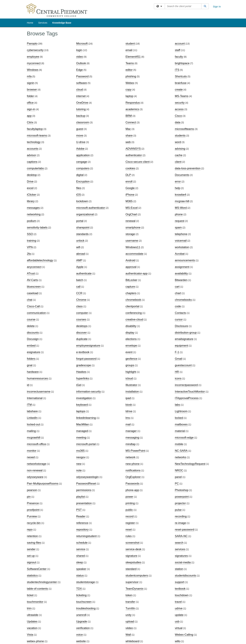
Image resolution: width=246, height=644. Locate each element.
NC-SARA (181, 451)
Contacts (180, 313)
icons (178, 378)
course (31, 319)
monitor (32, 451)
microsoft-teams (37, 136)
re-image (180, 523)
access (179, 109)
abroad (81, 254)
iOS (79, 195)
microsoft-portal (86, 444)
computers (83, 168)
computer (82, 313)
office (30, 103)
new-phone (133, 464)
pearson (32, 490)
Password (82, 76)
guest (80, 129)
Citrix (30, 122)
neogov (81, 457)
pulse (178, 510)
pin (29, 497)
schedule (82, 543)
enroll (129, 182)
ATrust (31, 273)
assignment (182, 267)
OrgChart (131, 214)
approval (131, 267)
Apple (80, 267)
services (180, 549)
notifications (133, 470)
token (129, 595)
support (180, 582)
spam (178, 227)
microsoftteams (184, 129)
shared (81, 556)
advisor (32, 155)
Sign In (217, 6)
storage (130, 234)
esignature (34, 352)
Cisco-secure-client (138, 162)
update (179, 615)
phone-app (132, 490)
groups (130, 365)
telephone (181, 234)
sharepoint (83, 227)
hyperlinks (83, 378)
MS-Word (181, 208)
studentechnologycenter (42, 582)
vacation (32, 628)
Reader (81, 516)
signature (131, 556)
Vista (30, 635)
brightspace (182, 63)
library (31, 201)
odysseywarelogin (87, 477)
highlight (131, 372)
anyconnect (34, 267)
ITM (29, 405)
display (130, 333)
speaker (81, 569)
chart (178, 293)
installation (132, 392)
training (32, 241)
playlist (81, 497)
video (80, 57)
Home (30, 23)
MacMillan (83, 424)
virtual (179, 628)
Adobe (80, 149)
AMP (79, 260)
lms (128, 418)
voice (79, 635)
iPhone (130, 195)
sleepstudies (133, 562)
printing (130, 503)
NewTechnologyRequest (190, 464)
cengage (82, 162)
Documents (182, 175)
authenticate (84, 273)
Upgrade (82, 622)
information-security (89, 392)
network (131, 457)
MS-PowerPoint (135, 451)
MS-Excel (132, 208)
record (130, 516)
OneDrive (82, 103)
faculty (179, 57)
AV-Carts (33, 280)
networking (34, 214)
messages (33, 208)
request (180, 221)
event (129, 352)
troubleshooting (86, 608)
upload (130, 622)
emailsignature (184, 339)
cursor (179, 319)
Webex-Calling (184, 635)
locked (179, 418)
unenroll (81, 615)
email (129, 50)
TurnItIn (130, 608)
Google (130, 188)
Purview (32, 516)
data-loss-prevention (188, 168)
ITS (177, 70)
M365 (129, 201)
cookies (130, 168)
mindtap (131, 444)
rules (129, 536)
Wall (128, 635)
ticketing (81, 595)
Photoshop (182, 490)
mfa (29, 76)
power (129, 497)
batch (80, 280)
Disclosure (181, 326)
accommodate (134, 254)
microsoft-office (37, 444)
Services (43, 23)
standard (131, 569)
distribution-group (186, 333)
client (178, 162)
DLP (128, 175)
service (81, 549)
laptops (81, 411)
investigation (84, 398)
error (178, 182)
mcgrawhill (34, 438)
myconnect (34, 63)
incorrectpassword (186, 385)
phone (179, 214)
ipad (128, 398)
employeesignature (88, 346)
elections (131, 339)
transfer (130, 602)
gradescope (84, 365)
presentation (84, 503)
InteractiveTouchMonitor (190, 392)
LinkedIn (32, 418)
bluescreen (34, 287)
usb (177, 622)
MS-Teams (182, 96)
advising (180, 149)
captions (32, 162)
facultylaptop (35, 129)
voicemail (181, 241)
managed (82, 431)
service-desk (134, 549)
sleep (80, 562)
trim (29, 608)
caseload (33, 293)
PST (79, 510)
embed (31, 346)
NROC (179, 470)
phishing (131, 76)
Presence (33, 503)
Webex (130, 83)
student (130, 44)
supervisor (132, 582)
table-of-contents (38, 589)
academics (132, 109)
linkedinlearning (86, 418)
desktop (32, 175)
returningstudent (86, 536)
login (79, 50)
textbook (180, 589)
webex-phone (35, 641)
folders (31, 359)
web (128, 142)
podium (32, 221)
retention (32, 536)
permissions (84, 490)
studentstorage (86, 582)
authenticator (134, 155)
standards (82, 234)
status (80, 576)
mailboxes (181, 424)
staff (177, 50)
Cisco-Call (33, 306)
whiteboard (133, 641)
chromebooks (183, 300)
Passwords (133, 484)
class (79, 306)
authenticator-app (137, 273)
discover (82, 333)
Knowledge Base (62, 23)
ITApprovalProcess (187, 398)
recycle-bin (34, 523)
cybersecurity (35, 50)
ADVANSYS (133, 149)
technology (34, 142)
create (179, 90)
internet (81, 96)
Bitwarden (181, 280)
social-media (183, 562)
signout (32, 562)
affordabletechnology (40, 260)
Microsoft (82, 44)
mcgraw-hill (182, 201)
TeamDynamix (135, 589)
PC (177, 484)
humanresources (38, 378)
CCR (79, 293)
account (180, 44)
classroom (83, 122)
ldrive (129, 411)
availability (181, 273)
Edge (79, 70)
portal (80, 221)
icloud (129, 378)
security (180, 103)
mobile (179, 444)
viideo (129, 628)
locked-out (33, 424)
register (130, 523)
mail (128, 424)
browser (32, 90)
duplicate (82, 339)
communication (37, 313)
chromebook (133, 300)
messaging (132, 438)
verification (83, 628)
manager (131, 431)
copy (129, 90)
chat (30, 300)
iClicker (32, 195)
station (179, 569)
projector (180, 503)
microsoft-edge (184, 438)
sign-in (31, 109)
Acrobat (180, 254)
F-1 (177, 352)
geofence (131, 359)
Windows (33, 70)
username (132, 241)
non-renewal (35, 470)
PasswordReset (86, 484)
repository (82, 530)
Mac (128, 129)
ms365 (80, 451)
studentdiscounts (185, 576)
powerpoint (182, 497)
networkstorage (37, 464)
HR (177, 372)
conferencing (134, 313)
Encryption (83, 182)
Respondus (133, 103)
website (81, 641)
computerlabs (35, 168)
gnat (30, 365)
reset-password (185, 530)
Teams (130, 63)
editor (129, 70)
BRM (129, 116)
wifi (78, 247)
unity (129, 615)
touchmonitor (35, 602)
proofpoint (33, 510)
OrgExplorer (133, 477)
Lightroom (181, 411)
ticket (30, 595)
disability (131, 326)
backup (81, 116)
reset (129, 530)
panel (178, 477)
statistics (32, 576)
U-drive (81, 142)
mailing (31, 431)
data (178, 122)
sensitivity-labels (37, 227)
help (178, 188)
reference (82, 523)
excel (30, 188)
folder (31, 96)
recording (181, 516)
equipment (181, 346)
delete (31, 326)
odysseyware (35, 477)
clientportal (132, 306)
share (129, 136)
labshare (32, 411)
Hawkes (81, 372)
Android (131, 260)
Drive (30, 182)
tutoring (81, 109)
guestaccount (183, 365)
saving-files (34, 543)
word (178, 142)
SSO (30, 234)
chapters (131, 293)
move (80, 136)
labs (177, 405)
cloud (80, 90)
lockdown (82, 201)
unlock (80, 241)
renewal (131, 221)
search (179, 543)
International (35, 398)
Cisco (178, 116)
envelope (131, 346)
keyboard (82, 405)
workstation (182, 247)
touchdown (182, 595)
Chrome (81, 300)
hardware (33, 372)
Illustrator (131, 385)
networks (180, 457)
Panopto (32, 44)
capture (130, 287)
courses (81, 319)
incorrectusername (39, 392)
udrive (179, 608)
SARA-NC (181, 536)
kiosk (129, 405)
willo (178, 641)
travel (178, 602)
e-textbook (83, 352)
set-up (31, 556)
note (79, 470)
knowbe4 (180, 195)
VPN (30, 247)
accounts (33, 149)
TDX (79, 589)
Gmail (179, 359)
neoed (31, 457)
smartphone (133, 227)
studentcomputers (137, 576)
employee (33, 57)
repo (30, 530)
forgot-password (86, 359)
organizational (85, 214)
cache (179, 155)
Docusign (33, 339)
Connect (131, 122)
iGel (79, 385)
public (129, 510)
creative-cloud (134, 319)
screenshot (133, 543)
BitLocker (132, 280)
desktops (82, 326)
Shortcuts (181, 76)
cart (177, 287)
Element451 (133, 57)
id (28, 385)
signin (31, 83)
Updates (32, 622)
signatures (181, 556)
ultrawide (33, 615)
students (180, 136)
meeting (81, 438)
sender (31, 549)
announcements (185, 260)
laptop (129, 96)
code (178, 306)
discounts (33, 333)
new (79, 464)
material (180, 431)
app (29, 116)
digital (80, 175)
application (83, 155)
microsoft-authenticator (91, 208)
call (78, 287)
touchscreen (84, 602)
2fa (29, 254)
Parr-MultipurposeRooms (43, 484)
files (79, 188)
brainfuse (181, 83)
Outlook (81, 63)
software (82, 83)
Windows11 (133, 247)
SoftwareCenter (37, 569)
